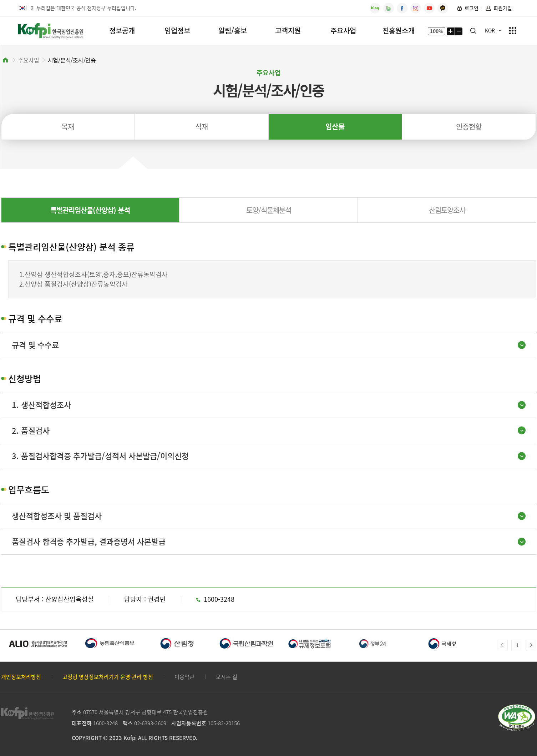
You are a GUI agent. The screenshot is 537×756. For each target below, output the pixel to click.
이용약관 (184, 677)
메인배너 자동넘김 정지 (517, 645)
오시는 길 (227, 677)
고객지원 (288, 31)
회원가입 (503, 8)
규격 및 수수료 (35, 345)
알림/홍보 (233, 31)
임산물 (335, 127)
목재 (68, 127)
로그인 (472, 8)
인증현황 (469, 127)
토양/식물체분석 (269, 210)
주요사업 (343, 31)
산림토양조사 (447, 210)
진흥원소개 (399, 31)
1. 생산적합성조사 (41, 405)
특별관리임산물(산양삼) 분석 (90, 210)
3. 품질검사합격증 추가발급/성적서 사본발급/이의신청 (100, 456)
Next (531, 645)
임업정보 (177, 31)
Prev (502, 645)
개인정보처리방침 (21, 677)
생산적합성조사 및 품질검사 (57, 516)
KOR (490, 31)
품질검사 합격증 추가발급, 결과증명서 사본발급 (89, 541)
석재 (202, 127)
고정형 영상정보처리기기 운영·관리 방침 (108, 677)
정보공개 (122, 31)
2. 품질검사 (31, 430)
